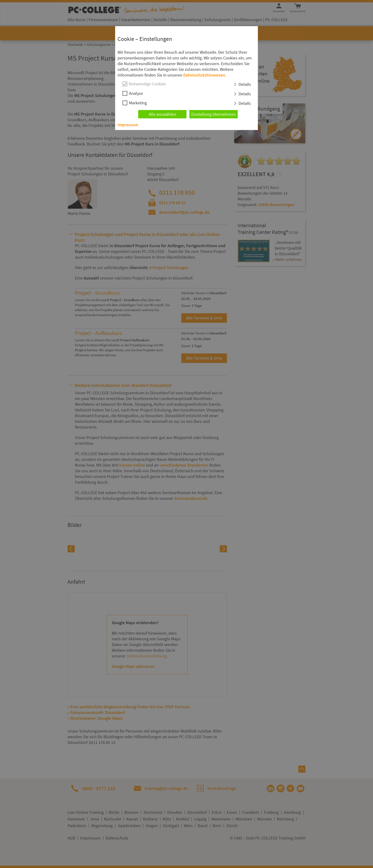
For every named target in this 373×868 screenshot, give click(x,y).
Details (245, 84)
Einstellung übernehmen (213, 114)
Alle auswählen (162, 114)
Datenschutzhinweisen (204, 75)
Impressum (128, 125)
